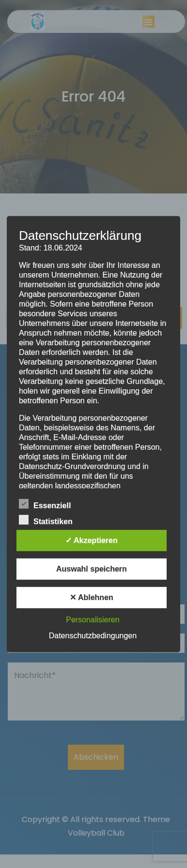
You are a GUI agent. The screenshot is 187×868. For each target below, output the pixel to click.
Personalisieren (93, 620)
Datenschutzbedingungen (93, 636)
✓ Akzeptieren (92, 540)
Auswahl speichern (92, 569)
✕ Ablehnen (92, 597)
